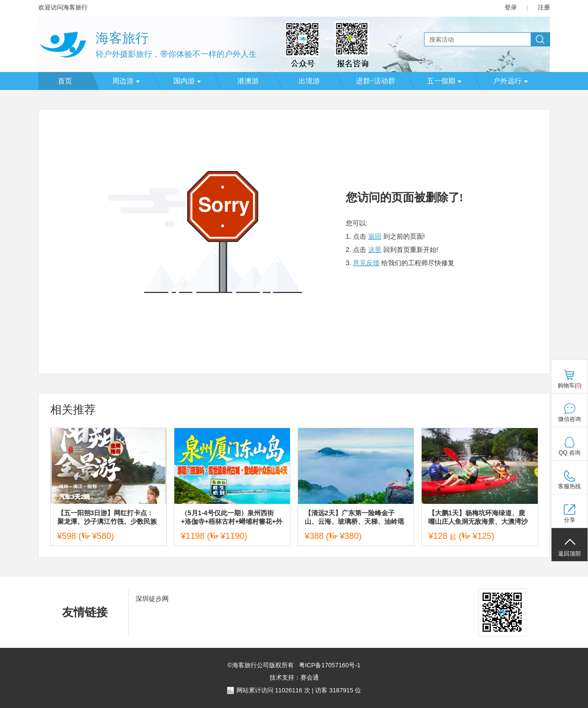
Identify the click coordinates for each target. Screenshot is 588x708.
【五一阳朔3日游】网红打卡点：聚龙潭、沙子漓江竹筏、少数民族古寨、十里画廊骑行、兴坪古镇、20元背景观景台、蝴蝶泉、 (107, 517)
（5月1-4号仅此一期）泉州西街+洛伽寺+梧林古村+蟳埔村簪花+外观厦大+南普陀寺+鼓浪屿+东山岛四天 (232, 517)
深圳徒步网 (152, 599)
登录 (511, 7)
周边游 (126, 81)
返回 (375, 236)
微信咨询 (570, 419)
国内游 (187, 81)
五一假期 (444, 81)
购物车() (570, 385)
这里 (375, 250)
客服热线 (570, 486)
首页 (65, 81)
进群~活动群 (375, 81)
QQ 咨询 (570, 453)
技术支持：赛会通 (294, 677)
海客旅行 (122, 38)
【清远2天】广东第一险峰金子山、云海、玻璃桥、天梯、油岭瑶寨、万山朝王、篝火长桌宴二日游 (354, 517)
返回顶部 (570, 554)
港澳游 (248, 81)
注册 (544, 7)
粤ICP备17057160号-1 (329, 665)
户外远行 (511, 81)
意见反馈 (366, 263)
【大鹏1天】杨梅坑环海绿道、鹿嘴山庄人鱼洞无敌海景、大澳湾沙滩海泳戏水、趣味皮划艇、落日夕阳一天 (478, 517)
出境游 (309, 81)
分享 (570, 520)
